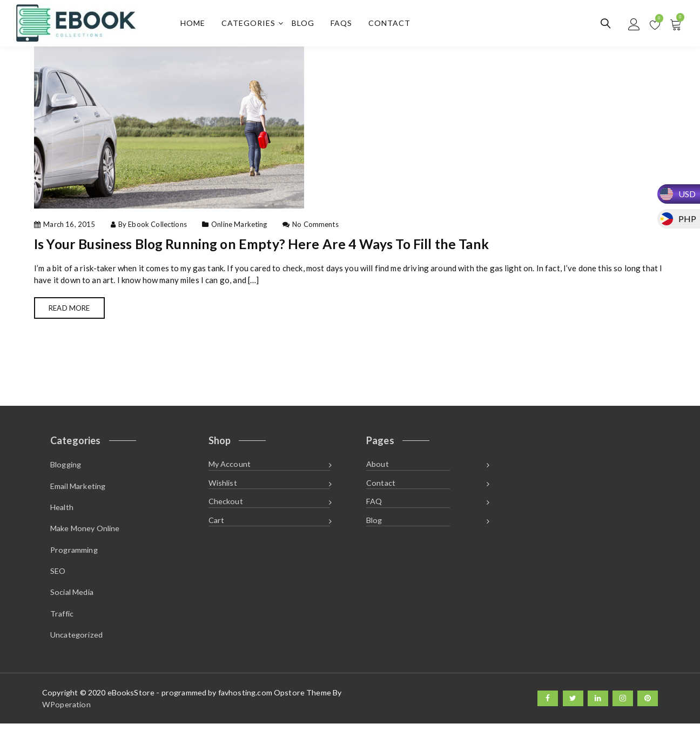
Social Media (72, 603)
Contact (393, 25)
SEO (58, 581)
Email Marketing (78, 491)
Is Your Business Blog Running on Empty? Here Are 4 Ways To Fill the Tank (286, 246)
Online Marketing (239, 227)
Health (62, 514)
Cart (217, 530)
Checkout (226, 509)
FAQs (345, 25)
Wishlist (223, 489)
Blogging (66, 469)
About (378, 469)
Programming (74, 558)
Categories (252, 25)
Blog (306, 25)
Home (196, 25)
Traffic (62, 625)
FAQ (374, 509)
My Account (230, 469)
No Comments (315, 227)
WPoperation (66, 717)
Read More (73, 312)
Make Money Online (85, 536)
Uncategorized (76, 648)
